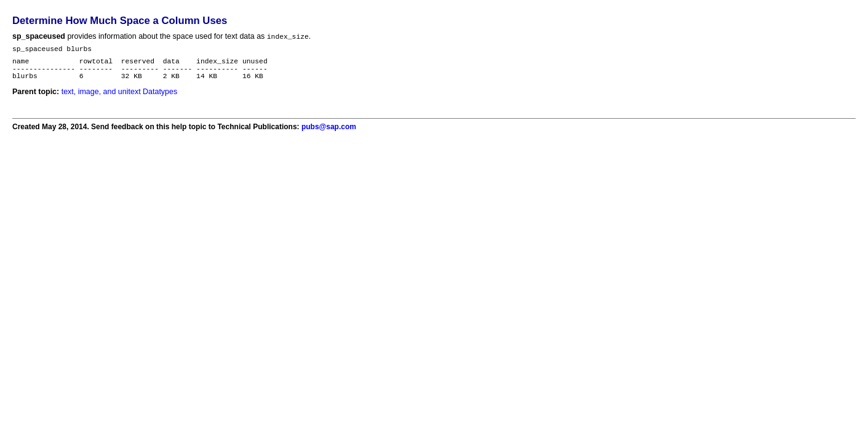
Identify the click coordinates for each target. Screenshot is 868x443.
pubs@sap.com (329, 135)
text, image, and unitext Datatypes (120, 100)
